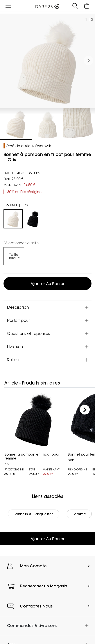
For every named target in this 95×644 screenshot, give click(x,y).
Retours (14, 360)
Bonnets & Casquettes (34, 514)
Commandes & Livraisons (32, 626)
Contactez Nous (36, 606)
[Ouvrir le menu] (8, 6)
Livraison (15, 346)
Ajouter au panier (47, 284)
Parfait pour (18, 320)
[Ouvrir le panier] (87, 6)
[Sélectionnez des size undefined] (14, 256)
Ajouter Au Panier (47, 539)
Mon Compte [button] (33, 566)
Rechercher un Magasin (44, 586)
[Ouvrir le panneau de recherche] (75, 6)
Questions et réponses (29, 333)
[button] (88, 61)
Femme (79, 514)
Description (18, 307)
